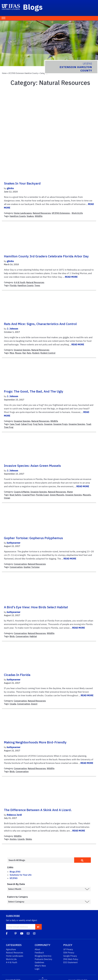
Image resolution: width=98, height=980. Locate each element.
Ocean (7, 498)
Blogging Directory (43, 956)
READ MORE (71, 277)
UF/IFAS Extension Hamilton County (23, 73)
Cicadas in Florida (17, 675)
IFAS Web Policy (71, 959)
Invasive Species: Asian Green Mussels (32, 466)
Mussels (87, 495)
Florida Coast (42, 495)
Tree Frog (9, 427)
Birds (12, 636)
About (37, 949)
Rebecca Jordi (14, 815)
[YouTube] (22, 933)
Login (37, 969)
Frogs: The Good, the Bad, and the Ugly (34, 391)
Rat (24, 353)
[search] (82, 860)
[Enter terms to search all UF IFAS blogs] (41, 860)
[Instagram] (34, 933)
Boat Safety (15, 495)
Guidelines (39, 962)
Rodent (36, 353)
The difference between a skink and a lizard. (38, 810)
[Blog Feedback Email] (28, 933)
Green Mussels (57, 495)
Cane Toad (15, 424)
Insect (34, 704)
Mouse (18, 353)
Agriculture (11, 949)
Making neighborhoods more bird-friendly (35, 742)
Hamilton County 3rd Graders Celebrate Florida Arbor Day (46, 256)
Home (4, 73)
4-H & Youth (20, 282)
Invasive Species (22, 350)
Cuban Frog (26, 424)
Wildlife (39, 216)
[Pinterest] (16, 933)
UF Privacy (68, 949)
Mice (12, 353)
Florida (13, 285)
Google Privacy (70, 956)
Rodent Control (48, 353)
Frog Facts (38, 424)
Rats (29, 353)
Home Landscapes (23, 213)
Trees (37, 285)
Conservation (20, 564)
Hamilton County (18, 216)
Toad (89, 424)
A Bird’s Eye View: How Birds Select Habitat (36, 607)
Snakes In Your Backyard (22, 183)
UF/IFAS (14, 878)
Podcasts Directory (43, 959)
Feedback (39, 953)
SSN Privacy (69, 953)
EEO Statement (70, 962)
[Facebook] (7, 933)
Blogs (33, 7)
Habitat (33, 636)
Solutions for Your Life (21, 875)
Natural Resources (42, 213)
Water (70, 492)
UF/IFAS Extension (61, 213)
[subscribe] (38, 927)
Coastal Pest (29, 495)
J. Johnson (13, 329)
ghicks (10, 188)
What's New (40, 966)
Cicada (13, 704)
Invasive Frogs (60, 424)
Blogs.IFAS (15, 872)
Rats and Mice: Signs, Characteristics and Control (40, 324)
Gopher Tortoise (32, 567)
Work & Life (77, 213)
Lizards (21, 839)
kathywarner (14, 543)
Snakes (30, 216)
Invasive (48, 424)
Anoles (13, 839)
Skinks (29, 839)
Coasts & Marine (22, 492)
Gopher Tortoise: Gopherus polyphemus (33, 538)
